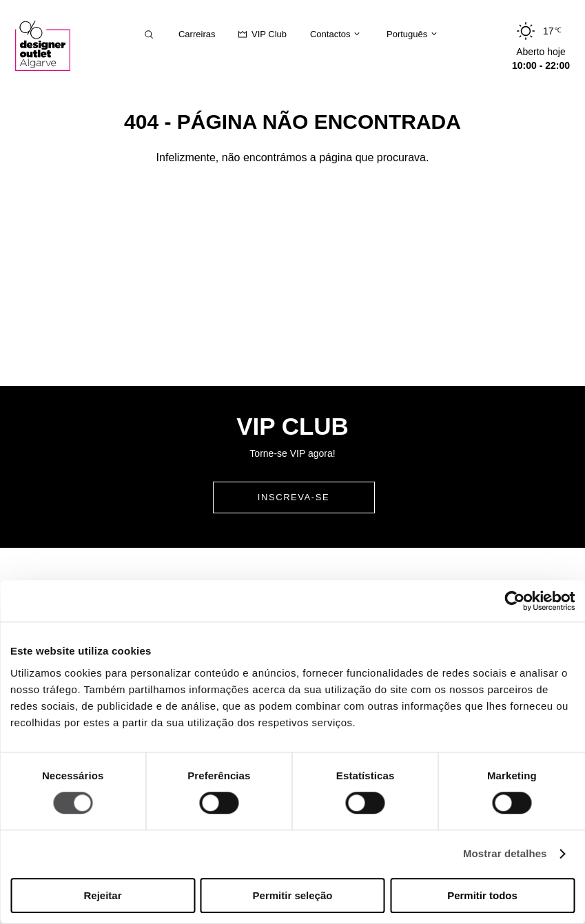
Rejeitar (102, 895)
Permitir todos (482, 895)
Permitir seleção (293, 895)
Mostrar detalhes (505, 854)
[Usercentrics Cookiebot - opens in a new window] (514, 601)
